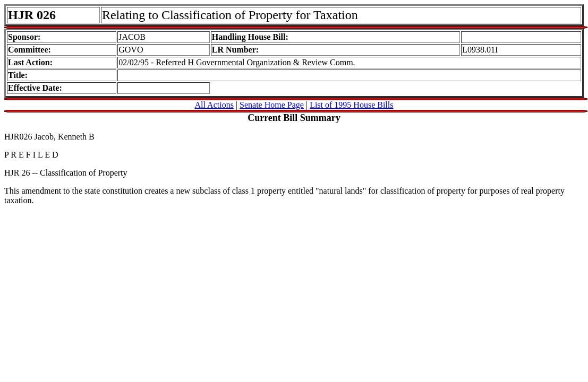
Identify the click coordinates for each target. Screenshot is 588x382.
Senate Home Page (272, 105)
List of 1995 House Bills (351, 105)
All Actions (214, 105)
